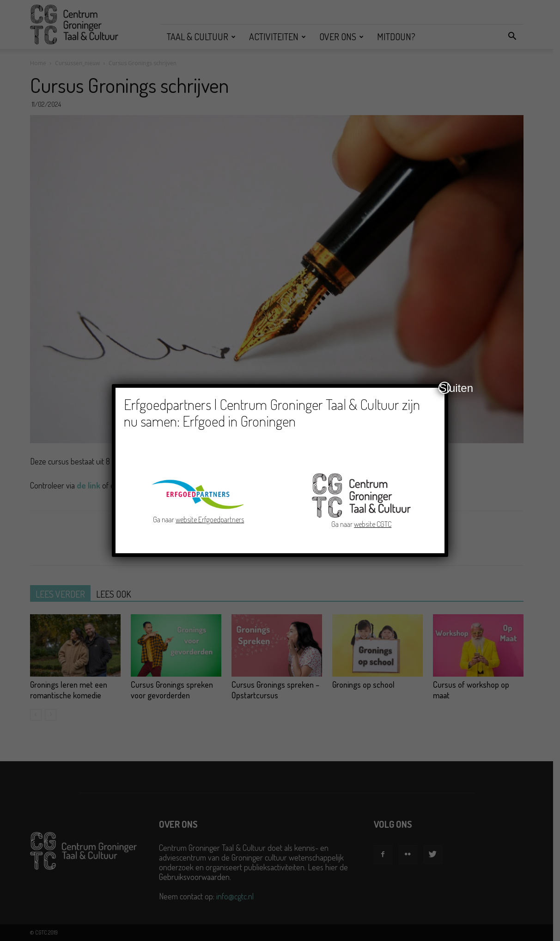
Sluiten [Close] (445, 388)
